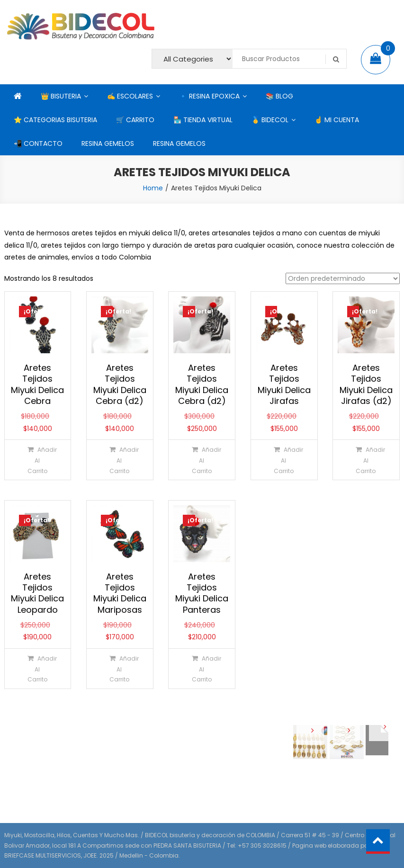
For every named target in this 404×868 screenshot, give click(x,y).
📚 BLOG (279, 96)
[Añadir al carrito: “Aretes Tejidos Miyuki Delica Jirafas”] (283, 460)
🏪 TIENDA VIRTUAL (203, 120)
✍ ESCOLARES (130, 96)
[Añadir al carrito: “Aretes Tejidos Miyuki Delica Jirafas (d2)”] (365, 460)
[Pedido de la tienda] (343, 278)
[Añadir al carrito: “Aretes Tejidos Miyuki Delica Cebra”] (37, 460)
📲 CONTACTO (38, 143)
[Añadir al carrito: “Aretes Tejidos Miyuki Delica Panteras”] (202, 669)
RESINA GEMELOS (108, 143)
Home (153, 188)
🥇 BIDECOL (270, 120)
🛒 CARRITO (135, 120)
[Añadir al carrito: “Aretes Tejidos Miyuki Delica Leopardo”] (37, 669)
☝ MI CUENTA (337, 120)
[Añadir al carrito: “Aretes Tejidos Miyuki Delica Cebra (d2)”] (119, 460)
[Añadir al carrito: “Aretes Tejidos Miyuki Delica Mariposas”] (119, 669)
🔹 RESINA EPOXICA (209, 96)
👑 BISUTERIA (61, 96)
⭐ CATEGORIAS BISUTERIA (55, 120)
